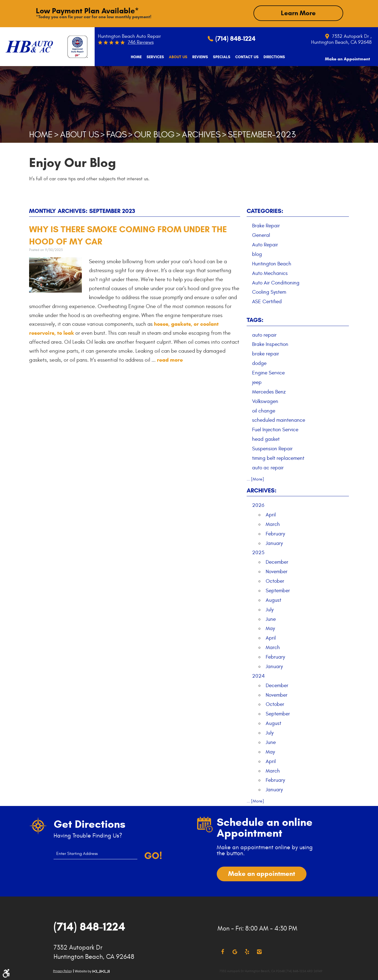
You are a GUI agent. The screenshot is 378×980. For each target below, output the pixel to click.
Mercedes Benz (269, 392)
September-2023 (262, 134)
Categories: (265, 211)
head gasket (266, 439)
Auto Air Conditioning (276, 282)
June (271, 619)
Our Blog (154, 134)
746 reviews (141, 42)
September (278, 590)
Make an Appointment (348, 57)
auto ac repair (268, 467)
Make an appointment (262, 873)
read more (170, 360)
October (275, 581)
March (273, 524)
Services (154, 57)
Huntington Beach (272, 263)
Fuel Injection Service (275, 429)
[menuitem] (135, 57)
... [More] (255, 479)
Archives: (262, 490)
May (270, 628)
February (275, 533)
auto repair (264, 334)
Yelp (247, 952)
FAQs (117, 134)
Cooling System (269, 292)
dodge (259, 363)
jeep (257, 382)
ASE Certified (267, 301)
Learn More (298, 13)
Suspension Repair (272, 448)
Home (135, 57)
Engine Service (268, 373)
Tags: (255, 320)
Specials (220, 57)
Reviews (199, 57)
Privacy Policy (62, 970)
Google (235, 952)
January (274, 543)
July (270, 609)
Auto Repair (265, 244)
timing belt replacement (278, 458)
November (277, 571)
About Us (177, 57)
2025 (258, 552)
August (273, 600)
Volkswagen (265, 401)
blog (257, 254)
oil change (264, 410)
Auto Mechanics (270, 273)
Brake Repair (266, 225)
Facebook (223, 952)
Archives (201, 134)
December (277, 562)
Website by (92, 971)
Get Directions (89, 824)
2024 (258, 676)
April (271, 514)
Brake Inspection (270, 344)
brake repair (266, 353)
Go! (153, 855)
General (261, 235)
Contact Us (246, 57)
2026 (258, 505)
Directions (273, 57)
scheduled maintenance (279, 420)
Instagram (259, 952)
